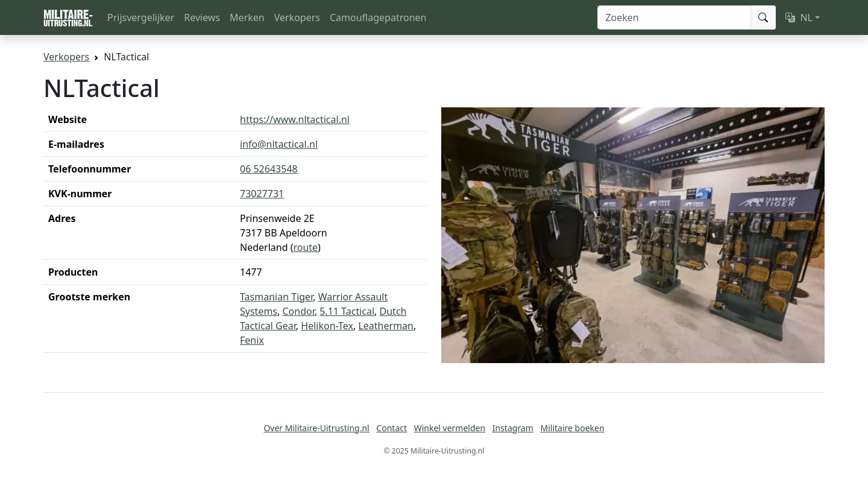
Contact (392, 428)
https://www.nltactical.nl (295, 119)
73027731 (262, 194)
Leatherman (386, 326)
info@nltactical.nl (279, 144)
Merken (247, 17)
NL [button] (799, 17)
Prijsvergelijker (141, 17)
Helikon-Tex (327, 326)
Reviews (202, 17)
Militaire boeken (572, 428)
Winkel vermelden (450, 428)
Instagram (513, 428)
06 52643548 (269, 169)
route (305, 247)
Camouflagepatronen (378, 17)
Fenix (252, 340)
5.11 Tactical (347, 311)
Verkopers (297, 17)
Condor (299, 311)
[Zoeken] (674, 17)
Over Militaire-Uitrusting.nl (316, 428)
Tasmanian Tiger (276, 297)
